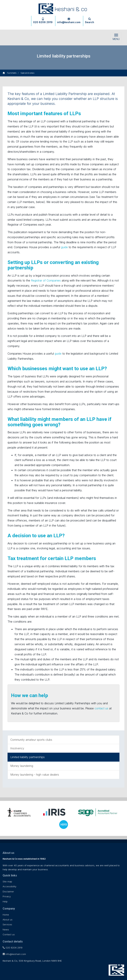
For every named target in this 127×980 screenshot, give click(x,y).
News (6, 930)
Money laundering (22, 766)
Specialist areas (27, 73)
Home (6, 915)
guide (64, 247)
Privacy (7, 896)
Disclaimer (8, 891)
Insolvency (17, 748)
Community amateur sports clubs (31, 740)
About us (8, 920)
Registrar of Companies (46, 280)
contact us (101, 708)
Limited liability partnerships (28, 757)
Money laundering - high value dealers (35, 775)
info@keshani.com (69, 21)
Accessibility (9, 886)
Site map (7, 881)
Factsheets (12, 73)
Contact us (9, 934)
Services (7, 924)
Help (5, 901)
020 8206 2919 (43, 21)
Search (90, 21)
